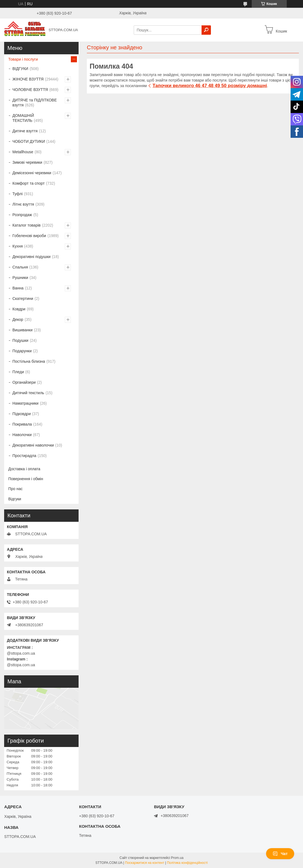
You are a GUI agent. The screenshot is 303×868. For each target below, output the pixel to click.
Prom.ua (177, 858)
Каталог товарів (26, 225)
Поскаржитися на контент (144, 863)
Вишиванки (22, 330)
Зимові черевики (27, 162)
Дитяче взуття (25, 131)
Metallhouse (23, 152)
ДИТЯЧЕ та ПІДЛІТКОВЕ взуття (35, 103)
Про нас (15, 489)
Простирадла (24, 456)
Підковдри (22, 414)
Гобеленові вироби (29, 236)
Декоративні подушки (31, 257)
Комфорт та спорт (29, 183)
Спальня (20, 267)
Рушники (20, 278)
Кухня (18, 246)
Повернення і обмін (26, 479)
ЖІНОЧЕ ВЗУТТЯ (28, 79)
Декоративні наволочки (33, 445)
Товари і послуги (23, 59)
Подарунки (22, 351)
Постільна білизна (29, 361)
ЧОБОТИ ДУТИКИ (29, 141)
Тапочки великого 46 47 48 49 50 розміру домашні (210, 86)
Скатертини (23, 299)
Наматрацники (26, 403)
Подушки (20, 340)
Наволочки (22, 435)
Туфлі (18, 194)
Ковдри (19, 309)
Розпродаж (22, 215)
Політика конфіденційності (187, 863)
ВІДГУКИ (20, 69)
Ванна (18, 288)
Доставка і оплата (24, 469)
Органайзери (24, 382)
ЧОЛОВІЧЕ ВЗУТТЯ (30, 90)
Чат (280, 854)
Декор (18, 319)
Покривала (22, 424)
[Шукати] (206, 30)
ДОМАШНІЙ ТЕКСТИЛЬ (23, 118)
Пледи (18, 372)
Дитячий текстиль (28, 393)
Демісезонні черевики (32, 173)
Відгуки (15, 499)
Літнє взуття (23, 204)
